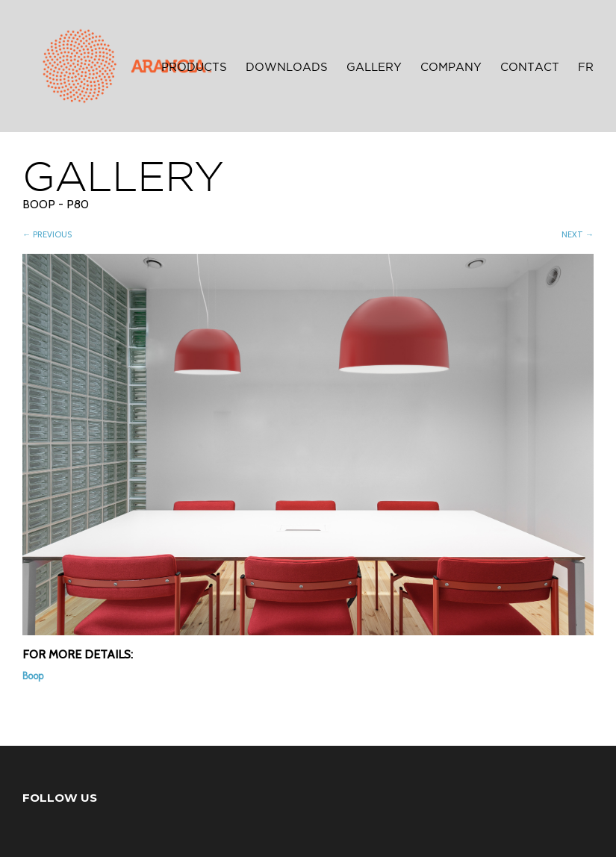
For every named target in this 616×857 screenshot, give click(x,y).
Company (451, 68)
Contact (530, 68)
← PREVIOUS (47, 234)
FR (586, 68)
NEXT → (578, 234)
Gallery (374, 68)
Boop (33, 676)
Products (194, 68)
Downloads (287, 68)
